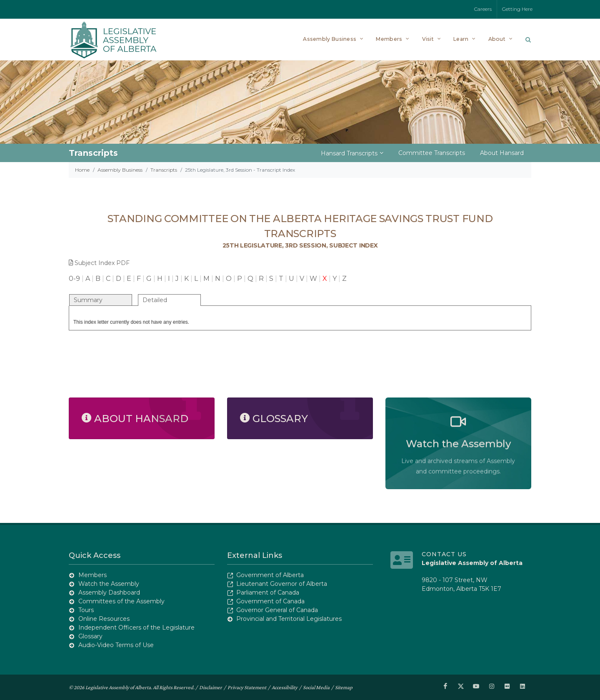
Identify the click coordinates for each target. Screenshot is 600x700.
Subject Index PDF (99, 263)
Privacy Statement (247, 687)
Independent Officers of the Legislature (136, 627)
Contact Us (444, 554)
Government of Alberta (270, 575)
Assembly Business (120, 170)
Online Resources (104, 619)
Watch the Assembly (109, 584)
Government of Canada (270, 601)
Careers (483, 9)
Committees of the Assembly (121, 601)
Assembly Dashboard (109, 592)
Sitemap (344, 687)
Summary (88, 300)
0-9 (74, 279)
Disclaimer (211, 687)
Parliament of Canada (268, 592)
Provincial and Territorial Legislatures (289, 619)
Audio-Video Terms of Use (116, 645)
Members (92, 575)
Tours (86, 610)
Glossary (90, 636)
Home (82, 170)
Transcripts (164, 170)
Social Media (316, 687)
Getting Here (517, 9)
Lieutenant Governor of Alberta (282, 584)
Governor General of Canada (277, 610)
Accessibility (285, 687)
